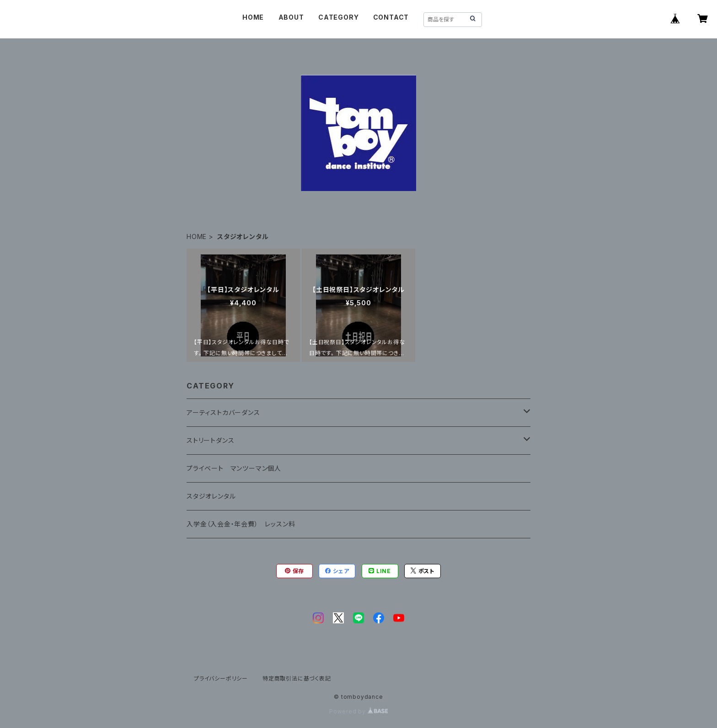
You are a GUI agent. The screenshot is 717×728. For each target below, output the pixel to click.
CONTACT (391, 17)
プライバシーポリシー (221, 678)
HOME (253, 17)
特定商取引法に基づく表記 (297, 678)
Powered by (358, 711)
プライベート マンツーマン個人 (234, 468)
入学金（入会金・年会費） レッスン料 (241, 524)
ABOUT (291, 17)
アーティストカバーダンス (223, 412)
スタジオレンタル (211, 496)
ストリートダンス (210, 440)
